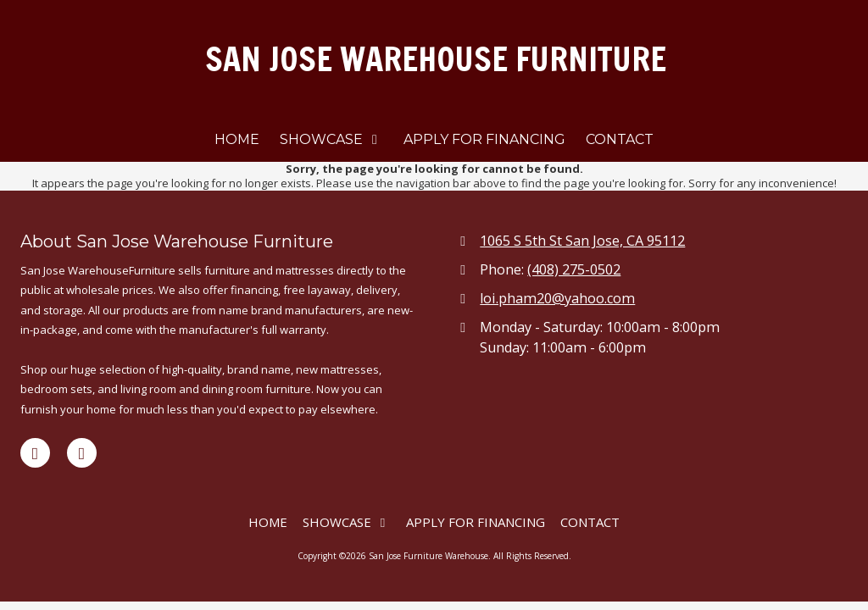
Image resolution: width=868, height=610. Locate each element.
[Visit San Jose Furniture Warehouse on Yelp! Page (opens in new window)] (82, 453)
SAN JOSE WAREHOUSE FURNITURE (436, 59)
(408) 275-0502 (574, 269)
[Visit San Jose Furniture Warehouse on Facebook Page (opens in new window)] (35, 453)
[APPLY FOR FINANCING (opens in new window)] (484, 140)
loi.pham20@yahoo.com (557, 298)
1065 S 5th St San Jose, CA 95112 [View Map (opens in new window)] (582, 241)
